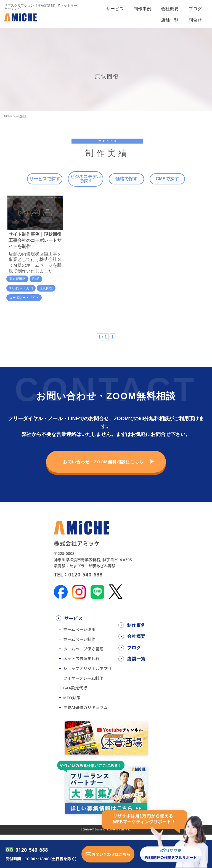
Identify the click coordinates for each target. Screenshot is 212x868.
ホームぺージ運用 (79, 629)
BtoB (36, 279)
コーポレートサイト (24, 298)
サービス (115, 9)
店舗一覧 (170, 20)
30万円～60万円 (21, 288)
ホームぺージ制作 (79, 639)
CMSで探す (167, 179)
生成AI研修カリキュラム (85, 707)
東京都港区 (17, 279)
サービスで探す (45, 179)
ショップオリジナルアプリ (88, 668)
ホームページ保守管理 (83, 649)
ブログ (195, 9)
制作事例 (142, 9)
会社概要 (170, 9)
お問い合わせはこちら (111, 854)
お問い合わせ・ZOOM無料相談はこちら (103, 462)
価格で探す (126, 179)
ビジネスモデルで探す (86, 179)
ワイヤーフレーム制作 (83, 678)
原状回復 (46, 288)
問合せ (195, 20)
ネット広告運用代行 (81, 658)
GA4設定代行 (75, 688)
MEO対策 (72, 698)
